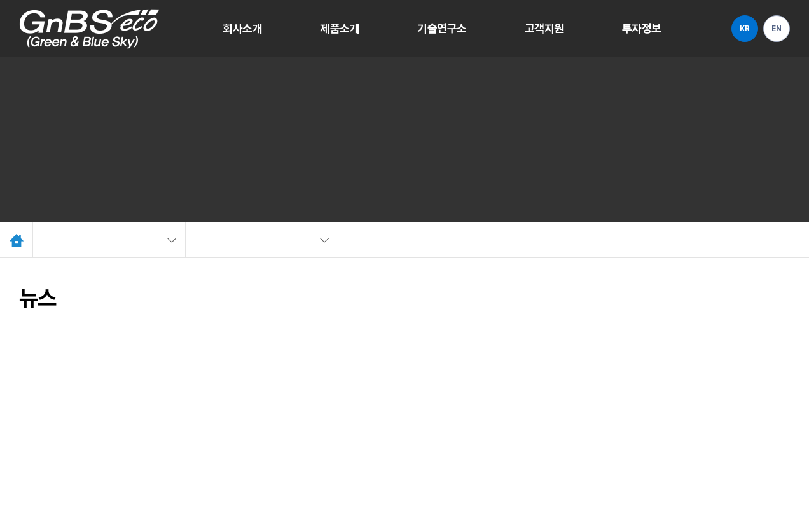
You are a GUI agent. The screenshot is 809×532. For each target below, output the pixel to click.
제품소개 (340, 28)
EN (776, 29)
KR (744, 29)
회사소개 (242, 28)
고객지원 (544, 28)
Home (17, 240)
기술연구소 (442, 28)
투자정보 (642, 28)
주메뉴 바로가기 (0, 0)
